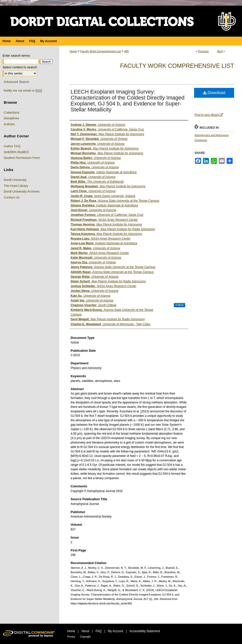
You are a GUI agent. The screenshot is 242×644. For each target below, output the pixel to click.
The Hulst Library (16, 186)
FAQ (99, 631)
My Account (116, 631)
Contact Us (12, 197)
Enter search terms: (16, 56)
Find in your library (209, 115)
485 (126, 51)
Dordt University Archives (22, 191)
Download (214, 93)
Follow (180, 305)
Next (220, 51)
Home (73, 51)
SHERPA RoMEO (16, 152)
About (85, 631)
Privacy (71, 637)
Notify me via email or (23, 91)
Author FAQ (12, 146)
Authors (9, 124)
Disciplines (11, 118)
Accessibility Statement (145, 631)
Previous (203, 51)
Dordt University (15, 180)
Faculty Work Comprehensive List (101, 51)
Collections (12, 112)
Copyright (85, 637)
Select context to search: (20, 67)
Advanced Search (16, 82)
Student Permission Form (22, 158)
